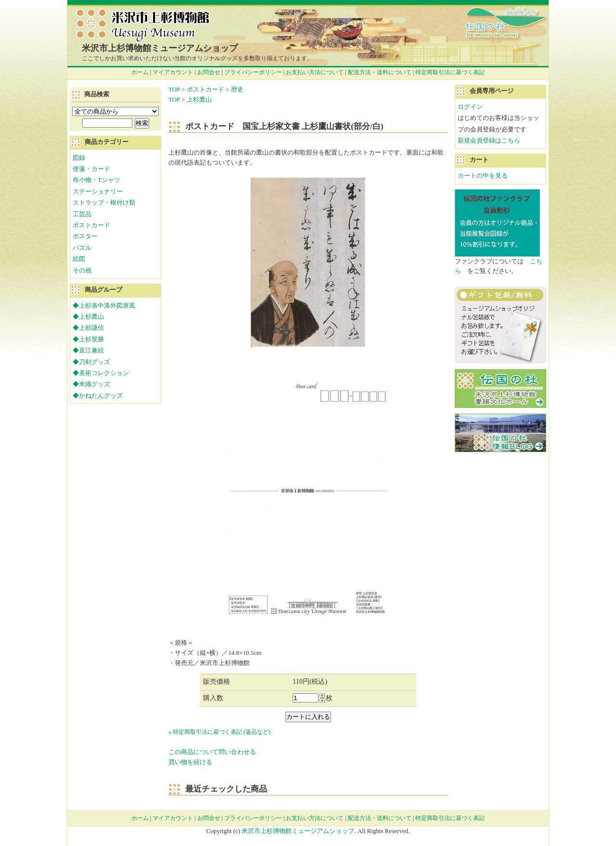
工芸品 (82, 214)
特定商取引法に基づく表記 (450, 72)
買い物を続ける (190, 762)
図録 (79, 158)
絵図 (79, 259)
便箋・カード (91, 169)
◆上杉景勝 (88, 339)
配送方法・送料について (380, 72)
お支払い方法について (315, 72)
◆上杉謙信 (88, 328)
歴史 (237, 89)
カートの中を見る (483, 176)
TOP (174, 89)
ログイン (470, 107)
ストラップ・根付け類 (104, 202)
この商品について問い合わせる (212, 752)
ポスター (85, 236)
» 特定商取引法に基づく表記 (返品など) (219, 732)
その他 (82, 270)
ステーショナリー (98, 191)
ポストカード (205, 89)
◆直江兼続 (88, 350)
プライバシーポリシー (253, 72)
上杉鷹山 (199, 99)
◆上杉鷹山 (88, 317)
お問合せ (209, 72)
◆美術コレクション (101, 373)
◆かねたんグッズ (98, 396)
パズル (82, 248)
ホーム (140, 72)
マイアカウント (173, 72)
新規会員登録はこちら (489, 140)
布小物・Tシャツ (96, 180)
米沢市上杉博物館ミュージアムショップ (160, 48)
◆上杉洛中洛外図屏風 (104, 306)
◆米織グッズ (91, 384)
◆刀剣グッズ (91, 362)
